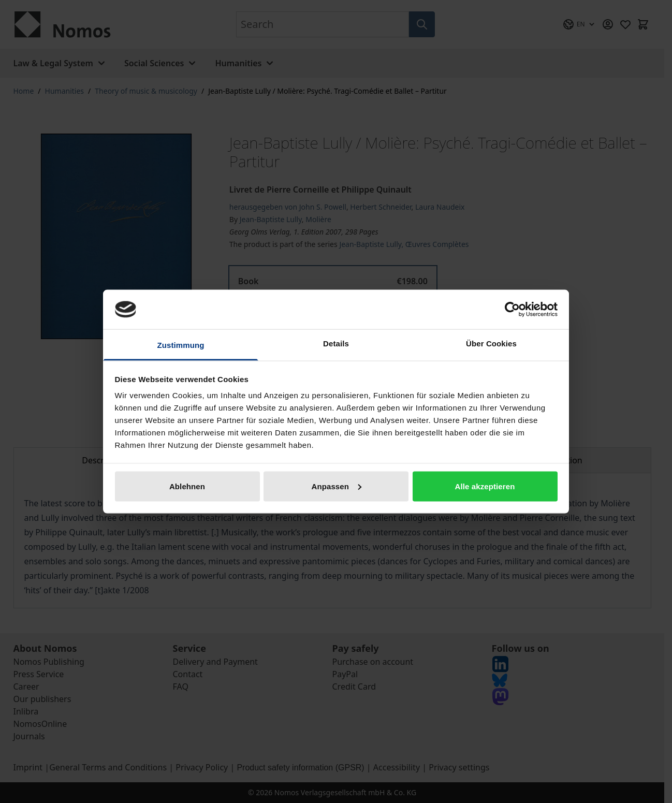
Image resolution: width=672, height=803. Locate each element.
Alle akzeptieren (485, 486)
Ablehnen (187, 486)
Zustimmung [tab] (181, 345)
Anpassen (337, 486)
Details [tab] (336, 344)
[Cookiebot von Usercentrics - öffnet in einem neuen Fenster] (512, 309)
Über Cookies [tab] (491, 344)
